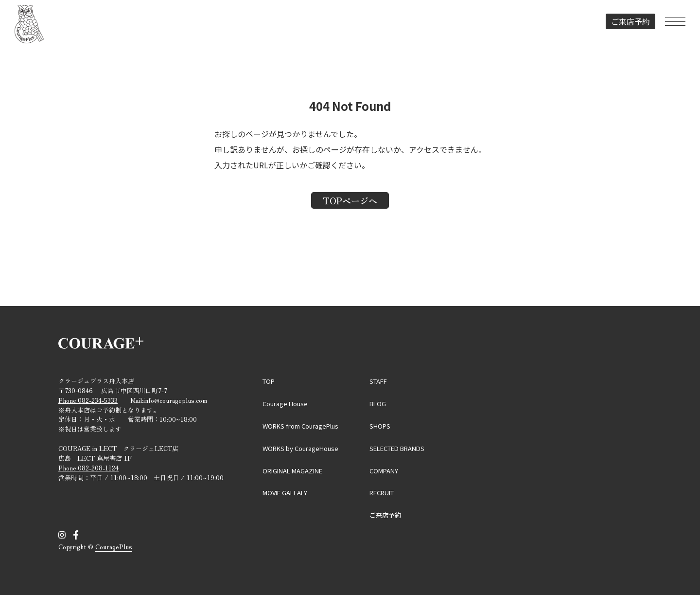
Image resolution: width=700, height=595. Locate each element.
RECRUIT (382, 493)
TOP (269, 381)
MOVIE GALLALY (285, 493)
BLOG (378, 404)
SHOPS (380, 426)
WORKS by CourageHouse (300, 448)
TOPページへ (350, 200)
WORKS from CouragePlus (300, 426)
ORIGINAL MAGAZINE (292, 471)
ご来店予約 (630, 21)
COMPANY (384, 471)
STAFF (378, 381)
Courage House (285, 404)
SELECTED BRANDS (397, 448)
